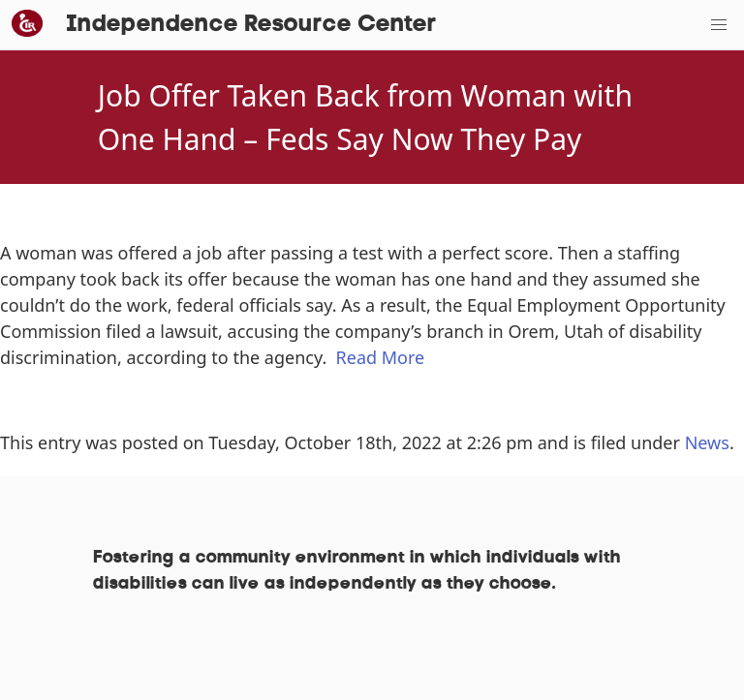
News (707, 442)
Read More (381, 357)
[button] (719, 25)
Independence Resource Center (251, 25)
